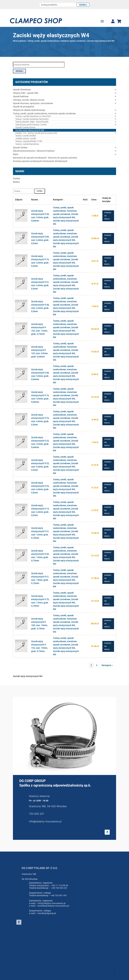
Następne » (107, 665)
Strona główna (19, 41)
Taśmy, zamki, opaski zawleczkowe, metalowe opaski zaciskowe (57, 41)
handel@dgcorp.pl (47, 913)
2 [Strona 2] (97, 665)
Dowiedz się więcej (108, 216)
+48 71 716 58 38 (60, 885)
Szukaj (83, 5)
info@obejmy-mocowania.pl (45, 821)
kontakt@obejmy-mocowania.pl (53, 906)
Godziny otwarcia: (40, 796)
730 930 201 (36, 814)
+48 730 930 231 (59, 888)
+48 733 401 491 (59, 895)
